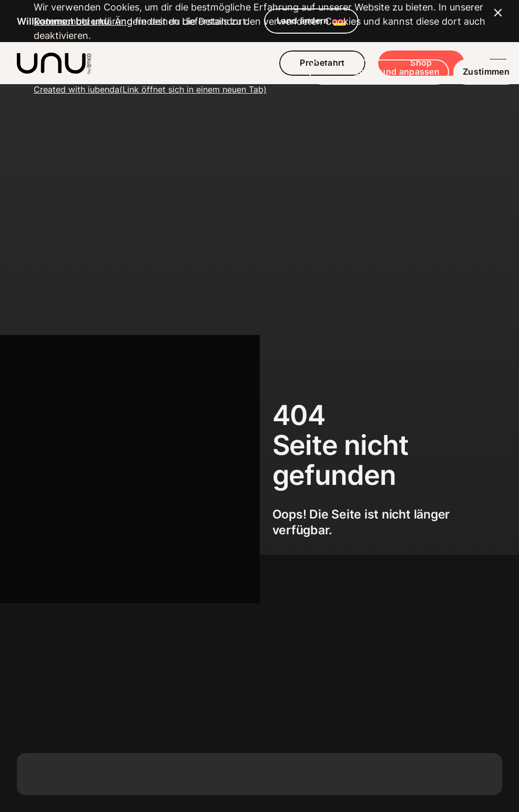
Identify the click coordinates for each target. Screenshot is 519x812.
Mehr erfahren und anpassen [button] (345, 752)
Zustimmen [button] (452, 752)
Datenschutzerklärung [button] (83, 701)
